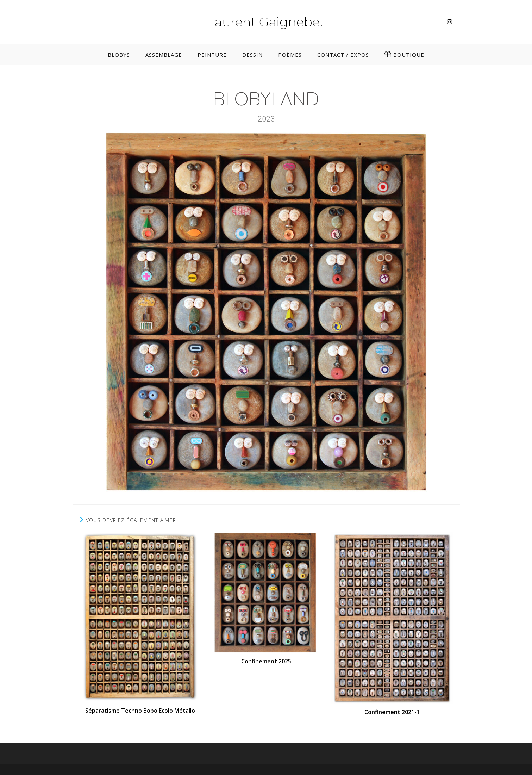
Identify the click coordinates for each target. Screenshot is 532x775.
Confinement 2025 (266, 661)
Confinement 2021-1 (392, 712)
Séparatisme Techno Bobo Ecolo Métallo (140, 711)
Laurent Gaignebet (266, 22)
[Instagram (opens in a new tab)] (450, 22)
